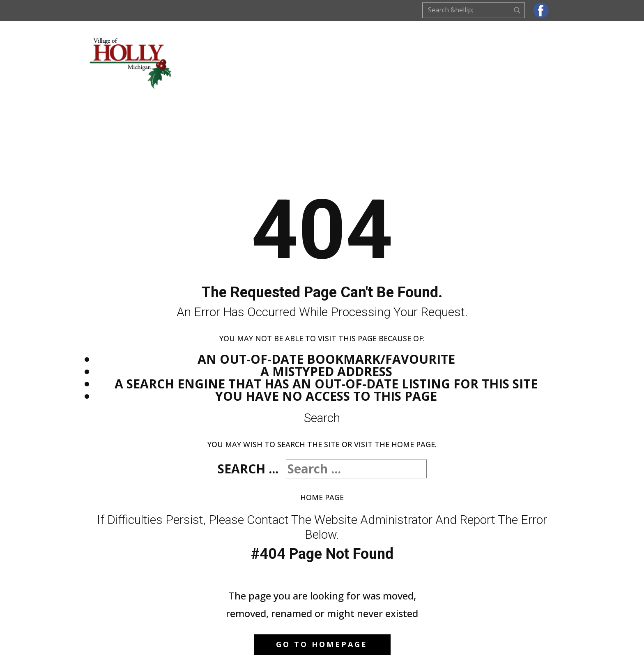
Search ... (248, 469)
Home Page (322, 497)
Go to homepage (322, 644)
